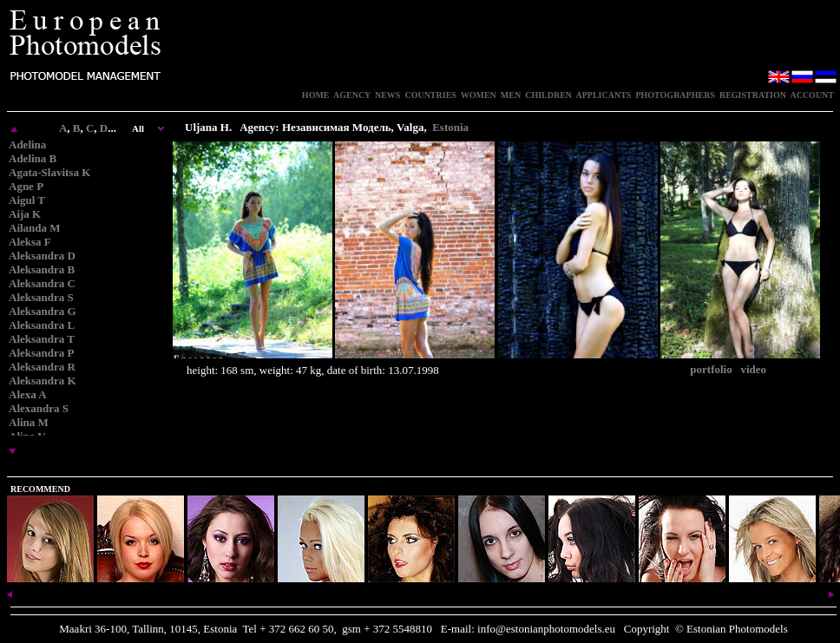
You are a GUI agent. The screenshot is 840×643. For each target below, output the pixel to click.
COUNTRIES (430, 95)
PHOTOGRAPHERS (675, 95)
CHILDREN (548, 95)
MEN (511, 95)
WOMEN (479, 95)
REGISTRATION (753, 95)
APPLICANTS (604, 95)
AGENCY (352, 95)
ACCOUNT (812, 95)
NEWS (387, 95)
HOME (316, 95)
